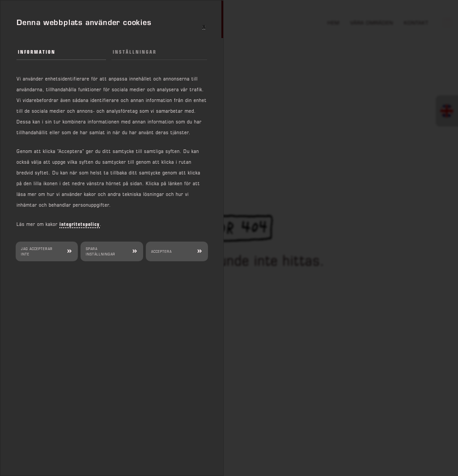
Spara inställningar (101, 252)
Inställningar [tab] (135, 51)
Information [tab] (37, 51)
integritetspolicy (80, 224)
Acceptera (161, 251)
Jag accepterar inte (37, 252)
